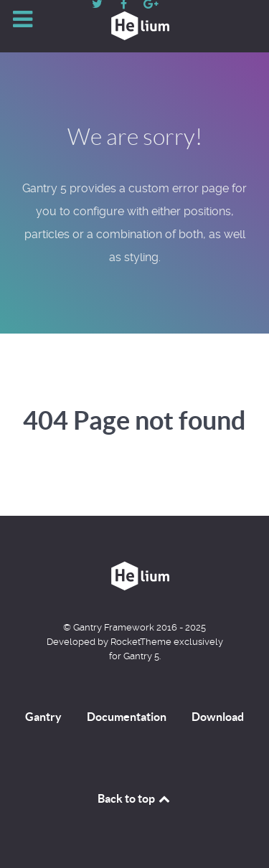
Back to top (135, 798)
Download (218, 717)
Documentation (127, 717)
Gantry (43, 717)
